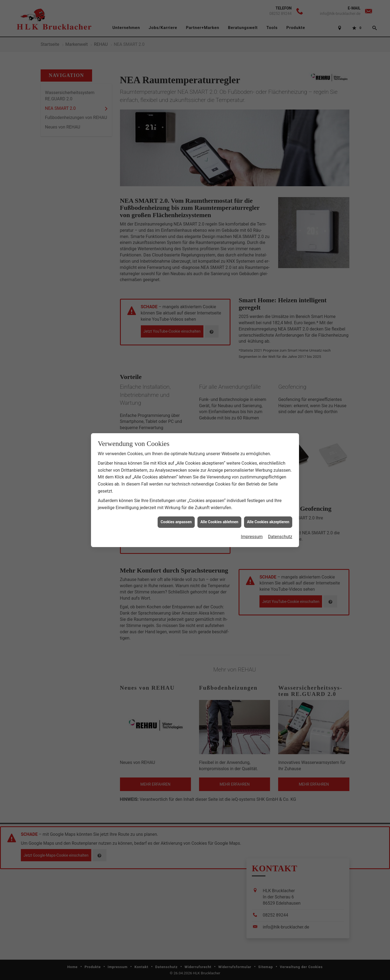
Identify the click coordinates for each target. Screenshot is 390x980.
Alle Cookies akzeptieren (268, 516)
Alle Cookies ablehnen (219, 516)
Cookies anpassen (176, 516)
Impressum (252, 530)
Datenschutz (280, 530)
